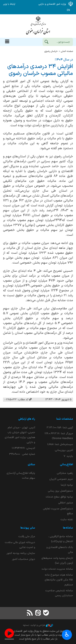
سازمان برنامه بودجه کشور (21, 553)
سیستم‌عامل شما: (60, 444)
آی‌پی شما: (60, 428)
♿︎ (67, 635)
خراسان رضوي (51, 51)
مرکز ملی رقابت (27, 536)
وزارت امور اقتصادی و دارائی (38, 26)
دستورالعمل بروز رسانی (60, 491)
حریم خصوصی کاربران (61, 479)
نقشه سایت (67, 519)
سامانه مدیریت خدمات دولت (57, 569)
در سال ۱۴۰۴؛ (64, 60)
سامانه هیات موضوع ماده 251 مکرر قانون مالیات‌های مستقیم (59, 580)
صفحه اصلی (67, 51)
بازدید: (68, 456)
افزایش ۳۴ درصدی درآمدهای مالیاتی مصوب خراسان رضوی (40, 70)
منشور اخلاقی (66, 503)
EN (68, 10)
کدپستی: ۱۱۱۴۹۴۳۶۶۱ (23, 448)
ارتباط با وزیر (9, 4)
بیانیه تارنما (67, 485)
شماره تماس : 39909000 (22, 454)
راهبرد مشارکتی (65, 473)
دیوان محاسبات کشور (24, 559)
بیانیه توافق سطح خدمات (59, 497)
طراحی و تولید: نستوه (38, 625)
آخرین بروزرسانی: (64, 450)
